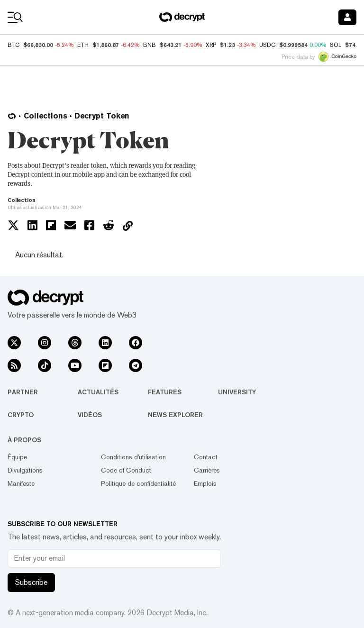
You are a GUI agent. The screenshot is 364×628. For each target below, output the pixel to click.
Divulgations (25, 470)
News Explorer (175, 415)
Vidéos (90, 415)
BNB (150, 45)
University (237, 392)
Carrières (207, 470)
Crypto (21, 415)
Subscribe (31, 582)
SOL (336, 45)
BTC (14, 45)
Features (165, 392)
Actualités (98, 392)
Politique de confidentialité (138, 483)
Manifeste (21, 483)
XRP (211, 45)
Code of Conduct (126, 470)
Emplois (205, 483)
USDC (267, 45)
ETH (83, 45)
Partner (23, 392)
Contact (206, 457)
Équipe (17, 457)
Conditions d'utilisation (133, 457)
